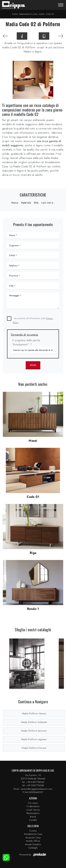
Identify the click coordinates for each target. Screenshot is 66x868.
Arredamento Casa (28, 14)
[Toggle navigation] (61, 5)
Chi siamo (33, 803)
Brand (33, 817)
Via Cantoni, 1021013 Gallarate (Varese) (33, 777)
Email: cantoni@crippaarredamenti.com (33, 789)
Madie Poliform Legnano (34, 739)
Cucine (33, 831)
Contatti (33, 820)
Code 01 (33, 497)
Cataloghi (33, 848)
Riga (33, 553)
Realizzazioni (33, 813)
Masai (33, 441)
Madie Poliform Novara (34, 748)
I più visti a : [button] (48, 203)
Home (15, 14)
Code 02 (50, 14)
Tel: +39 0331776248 (33, 785)
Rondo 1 (33, 609)
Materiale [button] (26, 203)
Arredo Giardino (33, 844)
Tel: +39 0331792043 (33, 782)
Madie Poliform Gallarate (34, 722)
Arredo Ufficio (33, 841)
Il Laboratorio (33, 806)
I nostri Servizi (33, 810)
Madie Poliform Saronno (34, 731)
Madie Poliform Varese (34, 713)
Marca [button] (15, 203)
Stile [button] (36, 203)
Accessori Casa (33, 838)
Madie (42, 14)
